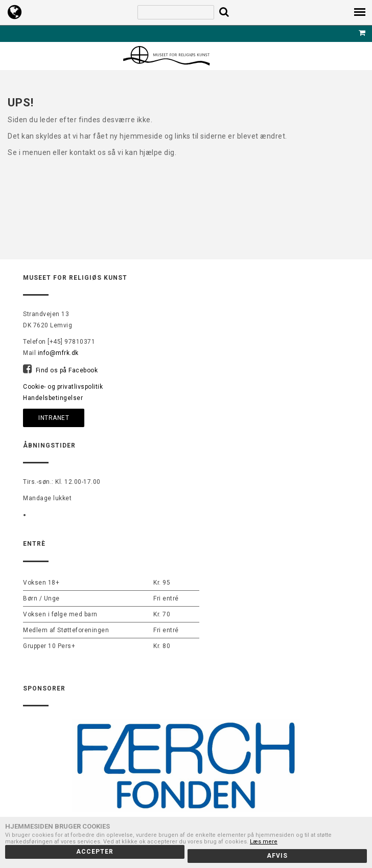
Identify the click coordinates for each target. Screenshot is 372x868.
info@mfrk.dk (58, 353)
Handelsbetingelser (53, 398)
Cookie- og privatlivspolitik (63, 387)
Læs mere (264, 842)
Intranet (54, 418)
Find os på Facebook (67, 370)
